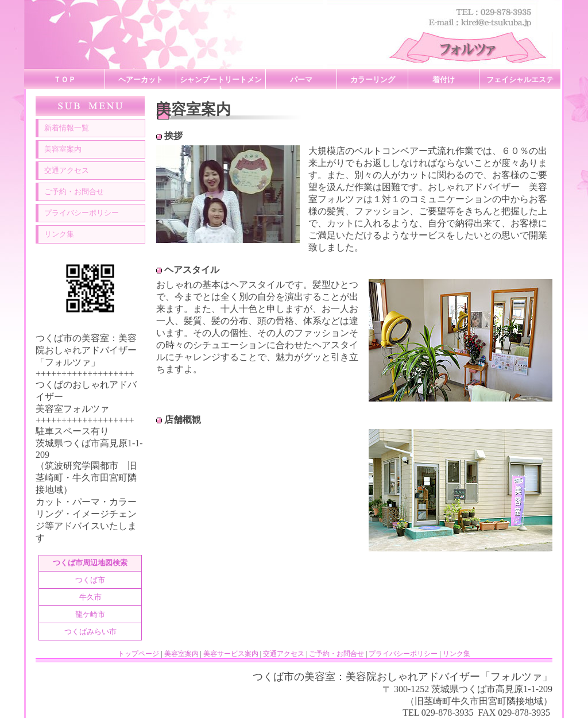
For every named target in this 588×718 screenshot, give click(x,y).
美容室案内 (63, 149)
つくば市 (90, 580)
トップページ (138, 654)
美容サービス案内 (231, 654)
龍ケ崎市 (90, 615)
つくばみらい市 (90, 632)
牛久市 (90, 597)
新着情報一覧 (67, 128)
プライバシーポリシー (82, 213)
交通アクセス (67, 171)
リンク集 (59, 234)
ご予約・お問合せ (74, 192)
